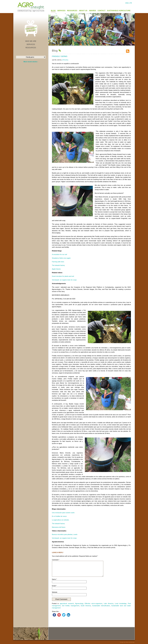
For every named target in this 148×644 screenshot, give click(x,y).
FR (131, 3)
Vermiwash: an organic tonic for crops (64, 280)
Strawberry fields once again (61, 258)
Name (54, 579)
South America (86, 606)
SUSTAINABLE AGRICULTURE (119, 11)
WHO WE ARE (31, 41)
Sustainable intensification (101, 606)
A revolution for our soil (60, 254)
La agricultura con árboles (61, 520)
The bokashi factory (58, 265)
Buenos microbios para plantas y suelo (65, 534)
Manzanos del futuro (59, 527)
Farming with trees (58, 262)
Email (54, 586)
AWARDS (92, 11)
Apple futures (56, 269)
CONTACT (102, 11)
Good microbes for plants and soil (63, 276)
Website (55, 592)
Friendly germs (60, 56)
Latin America (108, 603)
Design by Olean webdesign (127, 642)
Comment (56, 560)
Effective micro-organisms (94, 603)
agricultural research (67, 603)
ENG (127, 3)
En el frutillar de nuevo (59, 516)
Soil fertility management (71, 606)
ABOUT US (83, 11)
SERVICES (61, 11)
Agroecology (79, 603)
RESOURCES (72, 11)
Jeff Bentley (65, 60)
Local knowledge (121, 603)
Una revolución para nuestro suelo (63, 513)
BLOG (53, 11)
